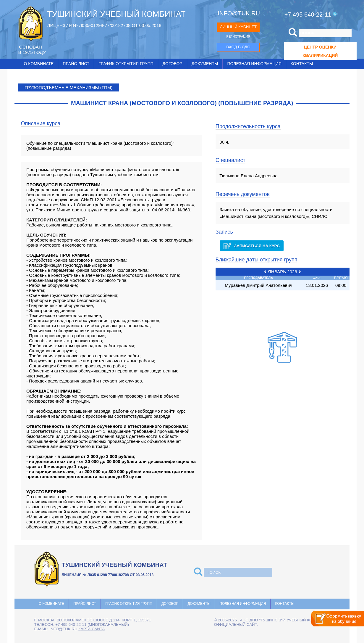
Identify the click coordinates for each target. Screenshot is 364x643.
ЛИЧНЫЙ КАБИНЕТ (238, 27)
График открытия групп (126, 64)
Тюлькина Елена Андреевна (248, 176)
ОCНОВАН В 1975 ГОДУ (32, 50)
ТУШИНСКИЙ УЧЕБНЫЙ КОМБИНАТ (117, 14)
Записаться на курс (252, 246)
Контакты (302, 64)
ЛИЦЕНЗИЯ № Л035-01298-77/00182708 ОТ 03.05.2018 (104, 25)
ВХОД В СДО (238, 47)
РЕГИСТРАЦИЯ (238, 36)
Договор (173, 64)
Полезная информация (254, 64)
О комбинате (39, 64)
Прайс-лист (76, 64)
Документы (205, 64)
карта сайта (92, 629)
